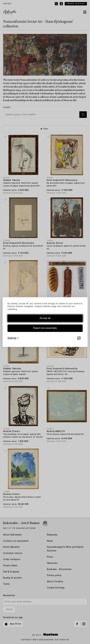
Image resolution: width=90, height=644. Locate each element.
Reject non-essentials (45, 328)
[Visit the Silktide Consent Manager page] (79, 338)
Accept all (45, 318)
